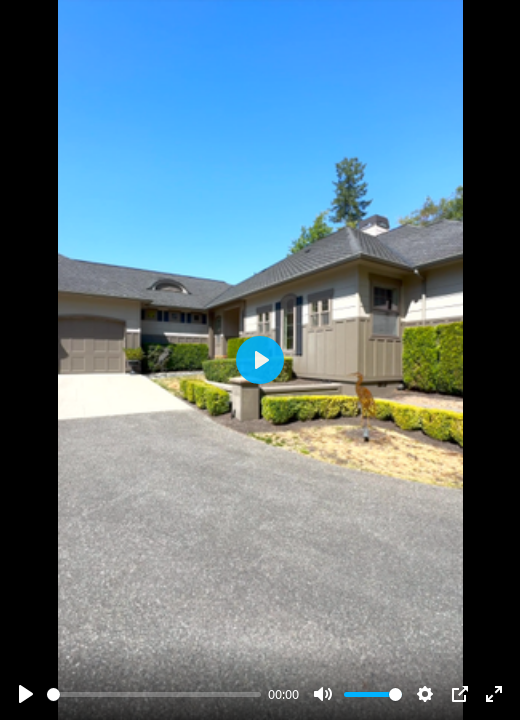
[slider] (154, 694)
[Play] (26, 694)
